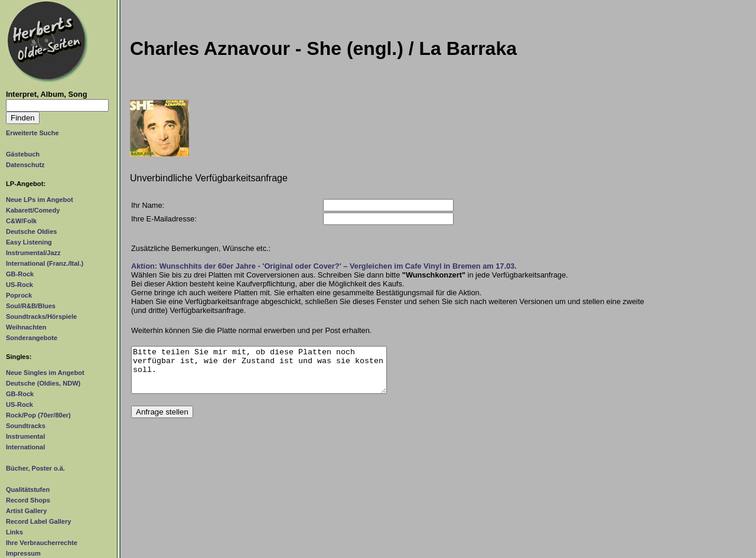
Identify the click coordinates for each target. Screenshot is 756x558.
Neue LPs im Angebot (40, 200)
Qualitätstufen (28, 490)
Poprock (19, 295)
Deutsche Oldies (31, 231)
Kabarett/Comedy (33, 210)
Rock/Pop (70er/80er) (38, 415)
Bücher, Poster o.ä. (35, 468)
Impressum (23, 553)
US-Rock (19, 285)
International (25, 447)
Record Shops (28, 500)
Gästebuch (23, 154)
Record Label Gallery (38, 521)
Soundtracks (26, 426)
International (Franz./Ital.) (45, 263)
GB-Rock (20, 274)
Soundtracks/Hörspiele (41, 316)
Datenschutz (25, 165)
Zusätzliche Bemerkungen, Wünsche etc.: (201, 248)
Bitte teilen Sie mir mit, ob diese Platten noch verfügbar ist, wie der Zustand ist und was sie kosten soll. (259, 374)
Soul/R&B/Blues (31, 306)
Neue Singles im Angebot (45, 373)
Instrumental (25, 436)
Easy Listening (29, 242)
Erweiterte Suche (32, 133)
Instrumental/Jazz (33, 253)
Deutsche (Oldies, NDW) (43, 383)
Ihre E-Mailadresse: (164, 219)
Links (14, 532)
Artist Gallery (26, 511)
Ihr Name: (148, 205)
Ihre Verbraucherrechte (42, 543)
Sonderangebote (32, 338)
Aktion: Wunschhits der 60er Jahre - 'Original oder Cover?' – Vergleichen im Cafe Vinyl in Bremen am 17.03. (324, 266)
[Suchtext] (57, 105)
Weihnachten (26, 327)
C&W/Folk (21, 221)
